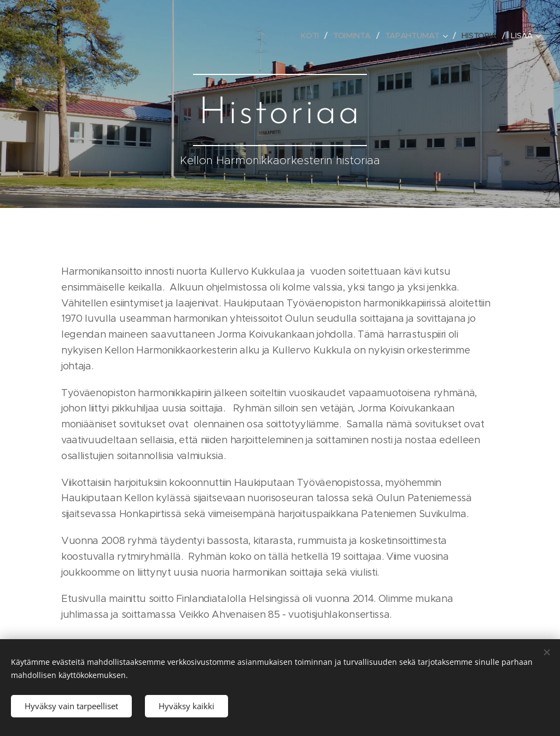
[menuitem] (311, 36)
